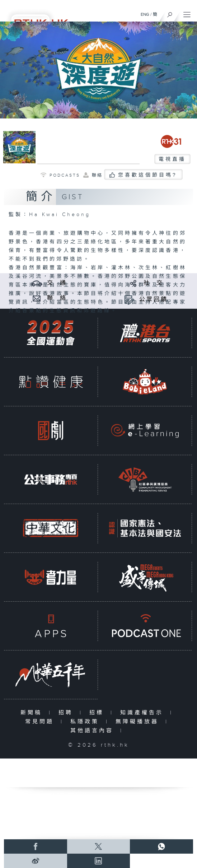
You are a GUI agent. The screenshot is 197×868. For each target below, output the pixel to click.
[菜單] (187, 13)
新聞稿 (33, 713)
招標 (98, 713)
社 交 (154, 283)
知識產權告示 (143, 713)
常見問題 (41, 722)
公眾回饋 (154, 300)
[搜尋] (170, 13)
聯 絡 (57, 298)
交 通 (57, 283)
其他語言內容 (93, 731)
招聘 (67, 713)
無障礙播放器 (139, 722)
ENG (145, 14)
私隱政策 (86, 722)
